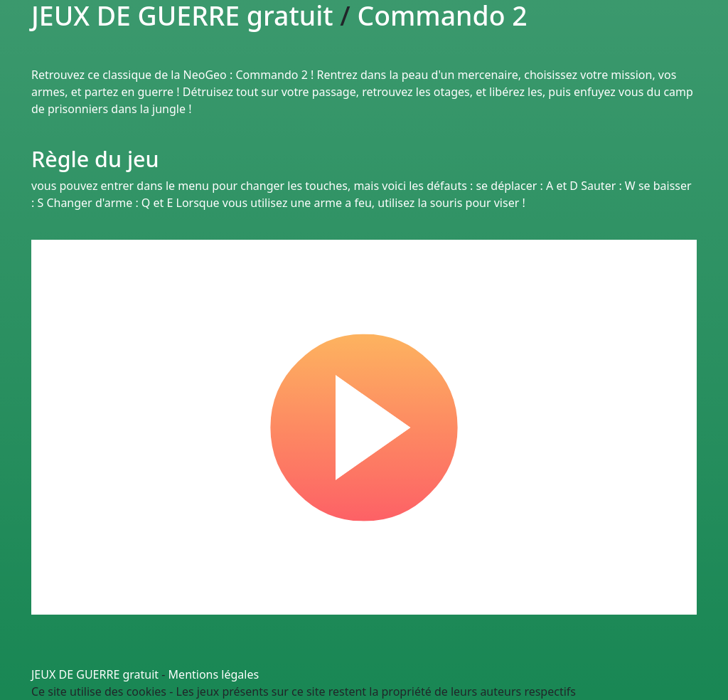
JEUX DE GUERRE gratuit (95, 674)
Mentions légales (214, 674)
